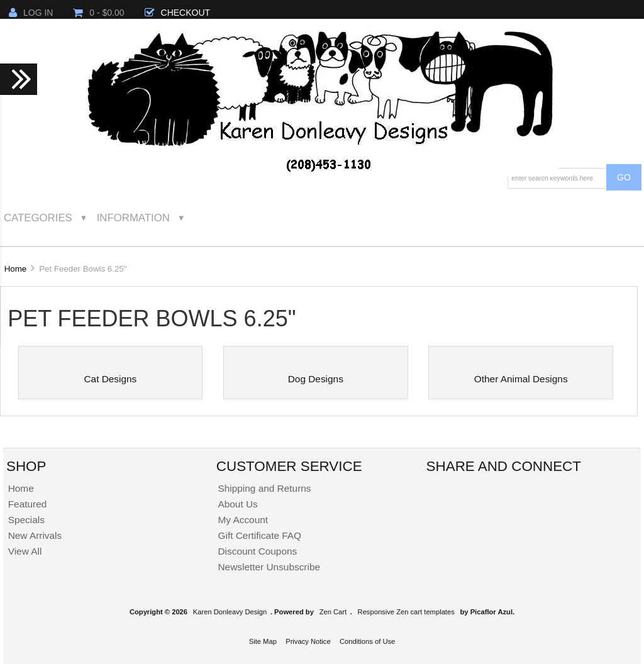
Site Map (263, 641)
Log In (31, 13)
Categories (38, 218)
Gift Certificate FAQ (259, 535)
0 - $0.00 (98, 13)
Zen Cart (333, 612)
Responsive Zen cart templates (406, 612)
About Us (237, 504)
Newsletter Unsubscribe (269, 567)
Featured (28, 504)
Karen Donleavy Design (230, 612)
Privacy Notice (308, 641)
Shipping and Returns (264, 488)
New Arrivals (35, 535)
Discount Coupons (257, 551)
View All (25, 551)
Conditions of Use (367, 641)
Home (15, 269)
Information (133, 218)
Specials (26, 520)
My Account (243, 520)
